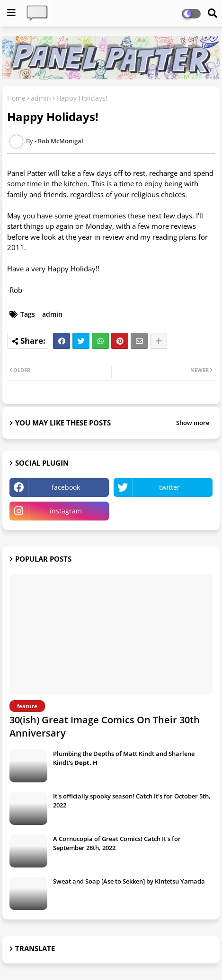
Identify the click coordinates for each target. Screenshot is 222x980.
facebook (66, 487)
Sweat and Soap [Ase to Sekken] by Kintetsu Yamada (129, 881)
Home (16, 98)
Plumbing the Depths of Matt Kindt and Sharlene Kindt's (124, 758)
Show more (193, 423)
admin (41, 98)
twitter (169, 487)
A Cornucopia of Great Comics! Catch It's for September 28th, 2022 (117, 843)
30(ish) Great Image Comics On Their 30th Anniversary (105, 726)
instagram (66, 511)
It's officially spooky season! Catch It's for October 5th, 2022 (132, 800)
